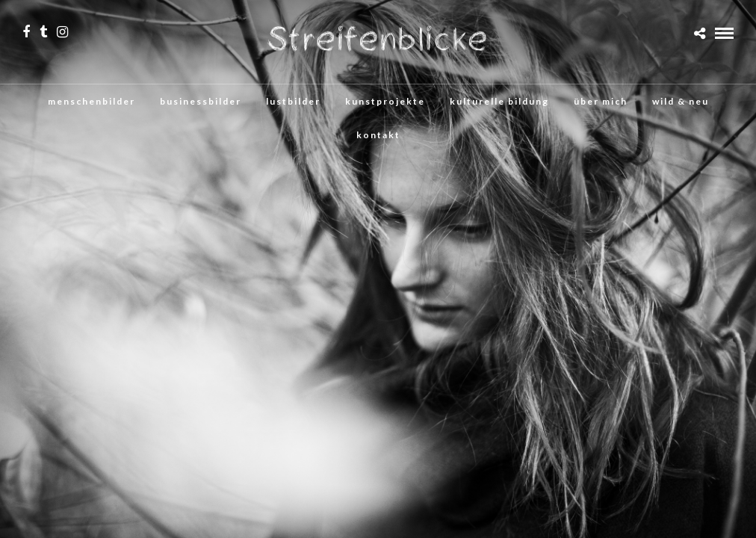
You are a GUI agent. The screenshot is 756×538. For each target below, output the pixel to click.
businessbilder (201, 101)
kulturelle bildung (499, 101)
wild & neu (681, 101)
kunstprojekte (385, 101)
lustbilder (293, 101)
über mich (601, 101)
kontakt (378, 135)
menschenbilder (92, 101)
